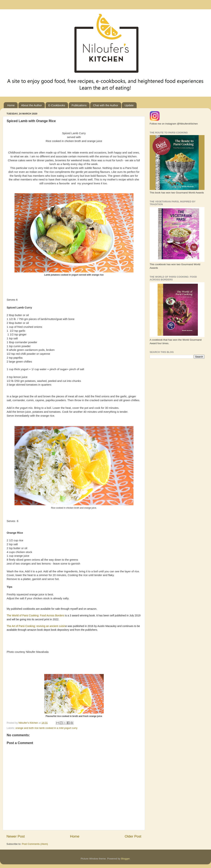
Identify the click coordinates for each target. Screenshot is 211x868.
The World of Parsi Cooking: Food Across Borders (36, 615)
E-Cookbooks (57, 105)
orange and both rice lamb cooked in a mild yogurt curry (46, 728)
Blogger (125, 859)
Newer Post (16, 836)
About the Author (32, 105)
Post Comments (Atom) (35, 844)
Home (11, 105)
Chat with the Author (105, 105)
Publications (79, 105)
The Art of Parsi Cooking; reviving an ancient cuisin (36, 626)
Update (129, 105)
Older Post (133, 836)
